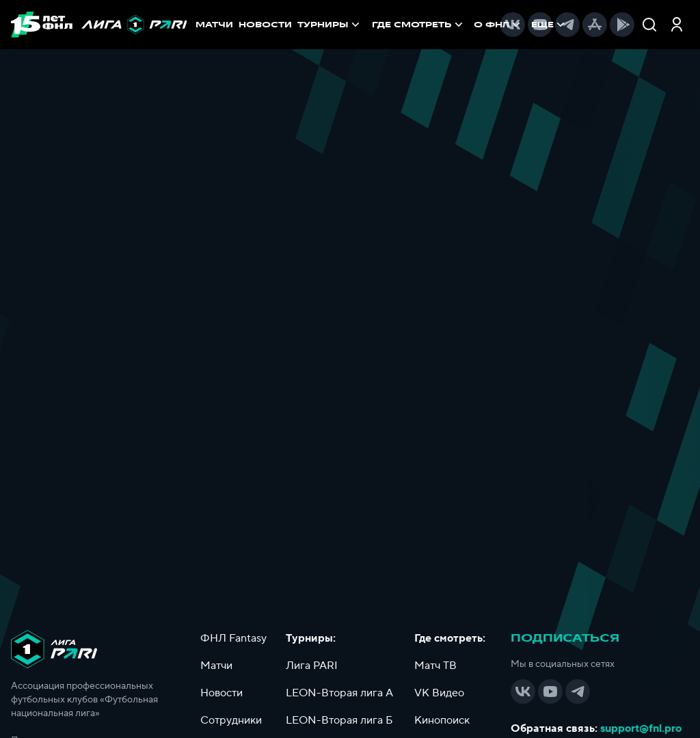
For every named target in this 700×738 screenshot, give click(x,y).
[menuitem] (419, 25)
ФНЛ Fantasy (233, 638)
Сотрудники (231, 720)
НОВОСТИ (265, 25)
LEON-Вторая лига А (339, 693)
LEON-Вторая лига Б (339, 720)
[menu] (430, 25)
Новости (221, 693)
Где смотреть (419, 25)
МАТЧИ (214, 25)
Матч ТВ (435, 666)
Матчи (216, 666)
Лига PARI (312, 666)
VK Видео (439, 693)
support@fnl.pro (641, 728)
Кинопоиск (442, 720)
